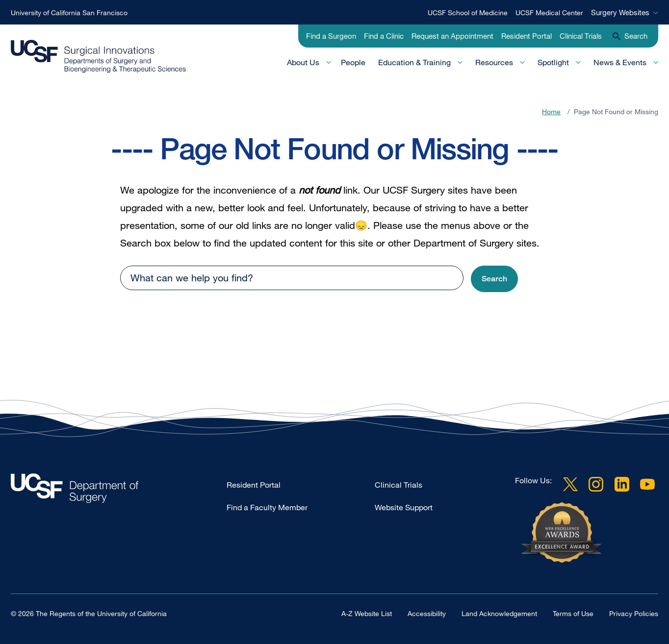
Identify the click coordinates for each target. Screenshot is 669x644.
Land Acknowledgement (499, 613)
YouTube (647, 484)
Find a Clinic (384, 36)
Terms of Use (573, 613)
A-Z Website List (367, 613)
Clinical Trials (581, 36)
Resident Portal (527, 36)
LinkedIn (622, 484)
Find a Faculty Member (267, 507)
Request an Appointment (452, 36)
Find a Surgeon (331, 36)
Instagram (596, 484)
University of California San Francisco (69, 12)
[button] (494, 279)
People (353, 62)
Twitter (570, 484)
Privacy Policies (634, 613)
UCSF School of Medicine (468, 12)
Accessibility (427, 613)
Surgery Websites (620, 12)
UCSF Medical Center (549, 12)
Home (551, 111)
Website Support (404, 507)
